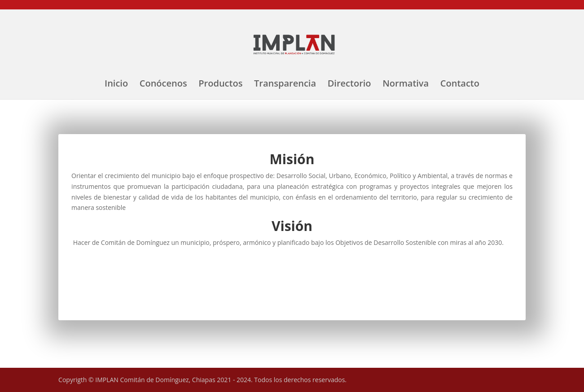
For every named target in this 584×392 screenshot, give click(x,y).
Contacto (460, 85)
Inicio (116, 85)
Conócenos (163, 85)
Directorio (349, 85)
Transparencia (285, 85)
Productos (220, 85)
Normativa (406, 85)
